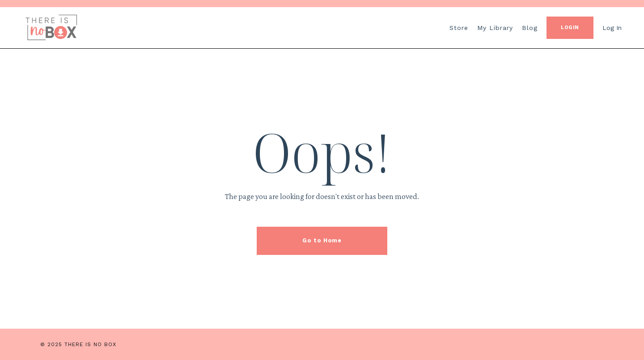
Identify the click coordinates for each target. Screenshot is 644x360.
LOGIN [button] (570, 28)
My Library (495, 28)
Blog (530, 28)
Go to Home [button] (322, 240)
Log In (612, 28)
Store (459, 28)
